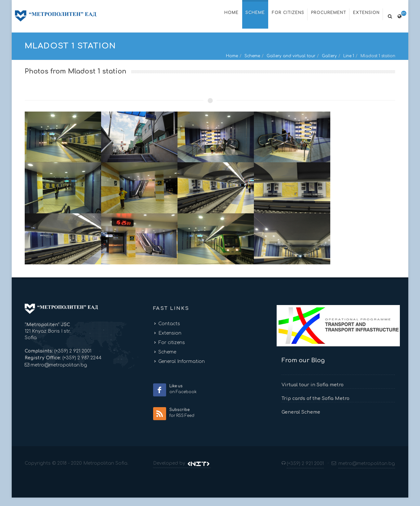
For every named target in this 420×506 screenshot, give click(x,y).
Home (232, 56)
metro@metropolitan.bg (59, 365)
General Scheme (301, 412)
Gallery (329, 56)
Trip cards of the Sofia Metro (315, 399)
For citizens (172, 343)
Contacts (169, 324)
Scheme (252, 56)
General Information (182, 361)
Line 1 (349, 56)
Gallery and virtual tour (291, 56)
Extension (170, 333)
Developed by (182, 463)
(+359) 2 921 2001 (72, 351)
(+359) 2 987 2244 (81, 358)
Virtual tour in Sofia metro (313, 385)
